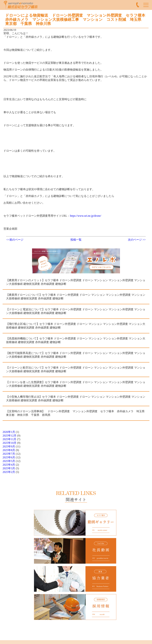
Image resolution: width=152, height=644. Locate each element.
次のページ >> (137, 240)
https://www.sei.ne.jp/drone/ (86, 216)
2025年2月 (9, 472)
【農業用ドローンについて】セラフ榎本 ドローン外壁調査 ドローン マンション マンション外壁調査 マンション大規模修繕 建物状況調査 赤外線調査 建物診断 (76, 297)
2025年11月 (9, 439)
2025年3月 (9, 468)
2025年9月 (9, 446)
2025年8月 (9, 450)
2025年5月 (9, 461)
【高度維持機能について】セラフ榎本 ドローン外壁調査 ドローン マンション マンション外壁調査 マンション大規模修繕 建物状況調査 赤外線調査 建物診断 (76, 340)
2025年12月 (10, 436)
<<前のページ (15, 240)
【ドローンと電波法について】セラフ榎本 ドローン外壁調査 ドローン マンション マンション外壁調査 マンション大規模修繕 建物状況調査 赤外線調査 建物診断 (76, 311)
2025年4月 (9, 465)
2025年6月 (9, 457)
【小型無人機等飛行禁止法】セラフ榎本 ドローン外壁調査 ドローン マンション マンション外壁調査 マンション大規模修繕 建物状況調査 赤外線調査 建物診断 (76, 399)
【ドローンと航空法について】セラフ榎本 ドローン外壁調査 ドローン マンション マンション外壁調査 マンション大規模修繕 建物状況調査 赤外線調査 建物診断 (76, 369)
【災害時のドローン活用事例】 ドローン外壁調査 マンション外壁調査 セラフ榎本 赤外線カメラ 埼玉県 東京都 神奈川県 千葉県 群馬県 (77, 413)
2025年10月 (10, 443)
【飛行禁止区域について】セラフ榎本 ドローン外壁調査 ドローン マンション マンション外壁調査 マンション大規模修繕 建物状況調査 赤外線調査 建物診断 (76, 326)
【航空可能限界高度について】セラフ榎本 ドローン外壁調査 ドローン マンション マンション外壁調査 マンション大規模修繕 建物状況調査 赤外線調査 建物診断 (76, 355)
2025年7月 (9, 454)
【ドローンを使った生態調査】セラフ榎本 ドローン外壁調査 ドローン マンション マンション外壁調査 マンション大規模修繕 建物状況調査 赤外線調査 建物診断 (76, 384)
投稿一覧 (76, 240)
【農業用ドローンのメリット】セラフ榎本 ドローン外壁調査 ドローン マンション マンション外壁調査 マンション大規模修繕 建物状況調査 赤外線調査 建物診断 (76, 282)
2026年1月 (9, 432)
